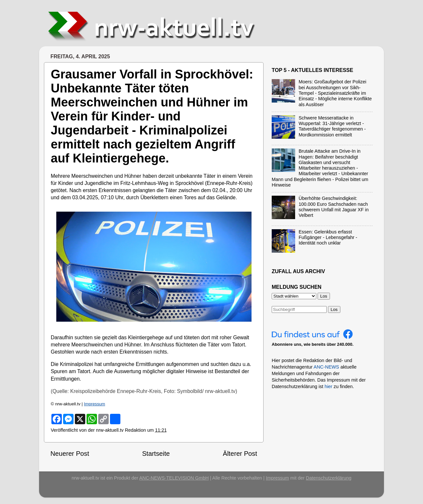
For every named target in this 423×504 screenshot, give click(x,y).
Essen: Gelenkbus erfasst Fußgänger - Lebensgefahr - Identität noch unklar (328, 238)
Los (334, 309)
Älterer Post (240, 454)
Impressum (95, 404)
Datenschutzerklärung (329, 478)
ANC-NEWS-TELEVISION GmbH (174, 478)
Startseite (156, 454)
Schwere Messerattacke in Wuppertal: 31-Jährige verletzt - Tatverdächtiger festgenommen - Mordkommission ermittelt (332, 126)
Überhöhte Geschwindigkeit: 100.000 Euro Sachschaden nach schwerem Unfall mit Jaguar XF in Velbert (334, 207)
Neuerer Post (70, 454)
